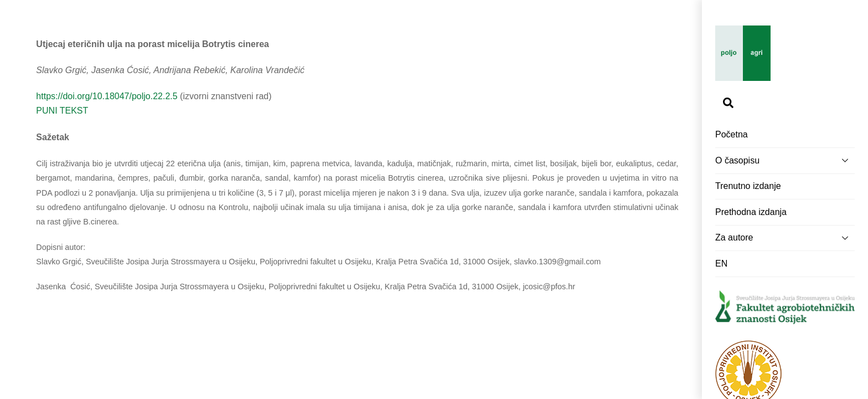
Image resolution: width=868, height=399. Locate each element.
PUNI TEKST (62, 111)
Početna (732, 134)
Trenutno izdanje (748, 186)
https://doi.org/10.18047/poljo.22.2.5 (107, 96)
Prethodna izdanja (751, 212)
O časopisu (785, 160)
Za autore (785, 238)
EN (721, 264)
